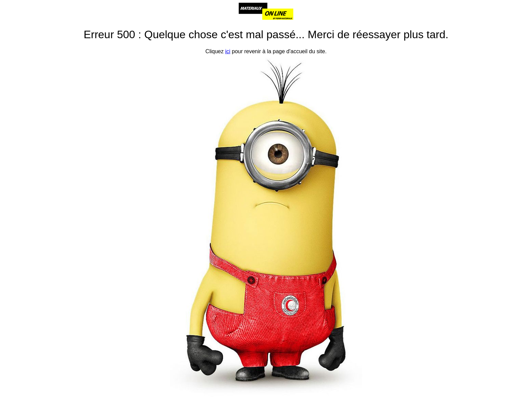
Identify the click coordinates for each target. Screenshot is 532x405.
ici (228, 51)
